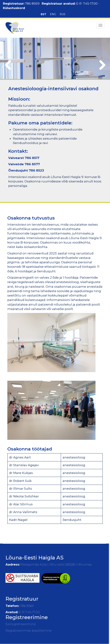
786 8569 (32, 4)
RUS (63, 14)
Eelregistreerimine (21, 624)
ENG (53, 14)
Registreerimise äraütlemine (29, 631)
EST (44, 14)
